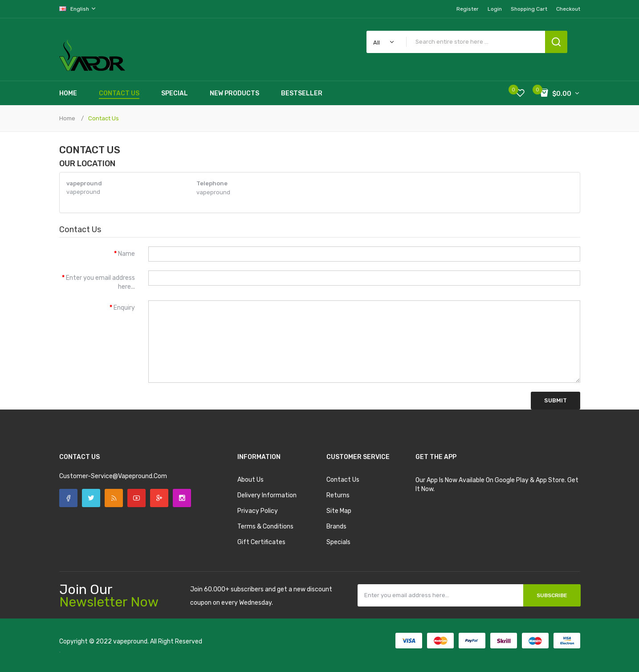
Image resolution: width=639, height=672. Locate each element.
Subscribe (552, 595)
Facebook (68, 498)
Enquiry (124, 308)
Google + (159, 498)
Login (495, 9)
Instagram (182, 498)
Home (67, 118)
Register (468, 9)
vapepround (130, 641)
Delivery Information (267, 495)
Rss (114, 498)
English (78, 9)
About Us (250, 480)
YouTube (136, 498)
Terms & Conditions (265, 527)
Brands (336, 527)
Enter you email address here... (100, 282)
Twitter (91, 498)
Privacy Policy (258, 511)
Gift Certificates (261, 542)
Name (126, 254)
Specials (338, 542)
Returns (338, 495)
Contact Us (104, 118)
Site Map (339, 511)
